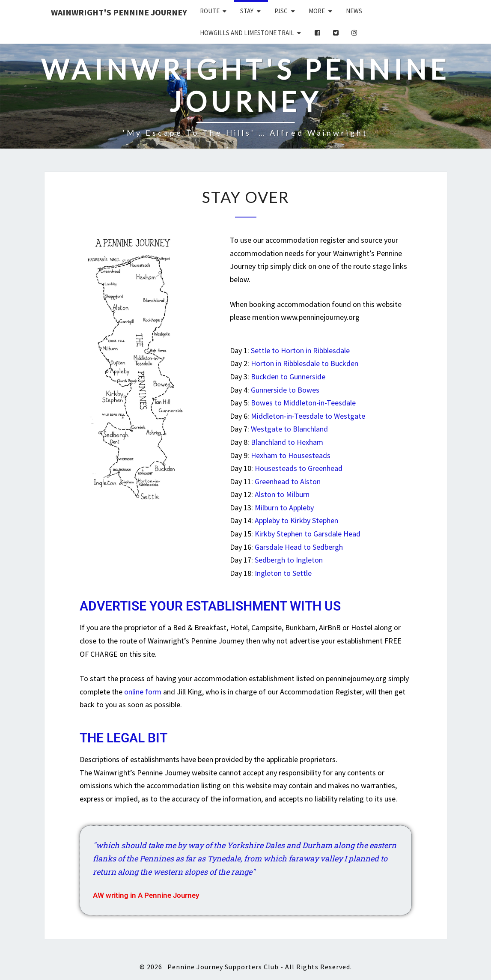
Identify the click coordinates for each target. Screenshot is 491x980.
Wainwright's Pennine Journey (119, 12)
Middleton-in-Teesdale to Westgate (308, 416)
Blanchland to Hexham (287, 442)
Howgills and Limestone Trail (247, 33)
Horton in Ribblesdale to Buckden (305, 363)
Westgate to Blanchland (289, 429)
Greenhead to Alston (288, 481)
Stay (247, 11)
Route (210, 11)
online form (143, 692)
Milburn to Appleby (284, 508)
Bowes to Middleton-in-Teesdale (303, 403)
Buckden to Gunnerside (288, 377)
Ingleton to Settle (283, 573)
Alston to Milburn (282, 494)
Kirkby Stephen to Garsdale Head (308, 534)
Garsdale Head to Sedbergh (299, 547)
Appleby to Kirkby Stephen (296, 520)
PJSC (281, 11)
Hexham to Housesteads (291, 455)
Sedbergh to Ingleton (289, 560)
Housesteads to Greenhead (299, 468)
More (317, 11)
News (354, 11)
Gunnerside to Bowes (285, 390)
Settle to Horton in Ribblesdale (300, 350)
